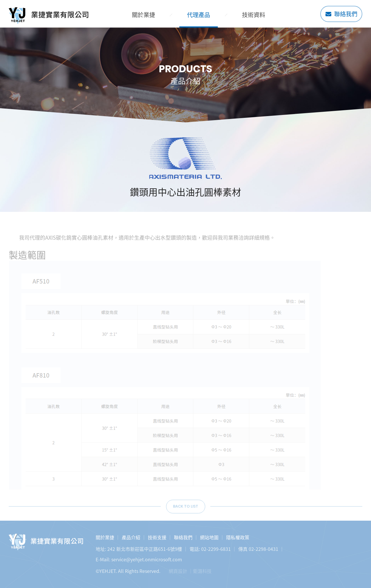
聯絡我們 (341, 14)
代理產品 (199, 15)
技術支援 (157, 537)
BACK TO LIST (186, 508)
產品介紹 (131, 537)
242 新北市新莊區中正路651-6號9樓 (145, 549)
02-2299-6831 (216, 549)
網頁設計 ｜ (181, 571)
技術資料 (254, 15)
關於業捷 (143, 15)
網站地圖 (209, 537)
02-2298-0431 (263, 549)
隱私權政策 (238, 537)
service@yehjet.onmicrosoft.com (147, 559)
